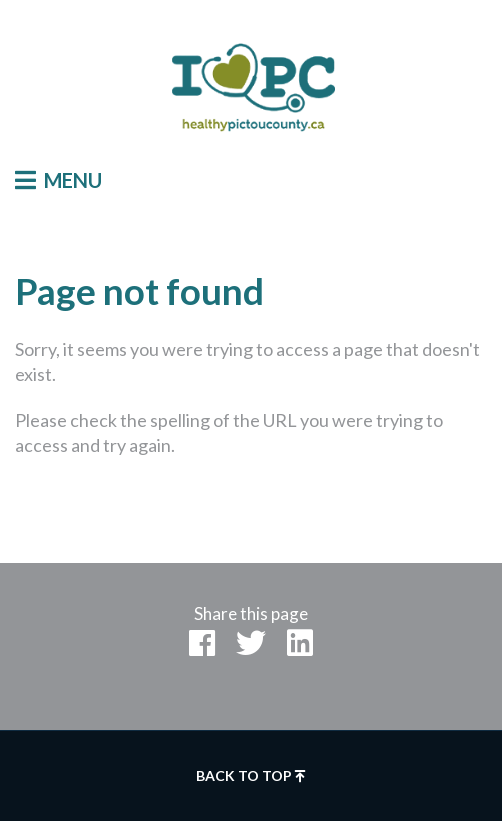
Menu (58, 180)
